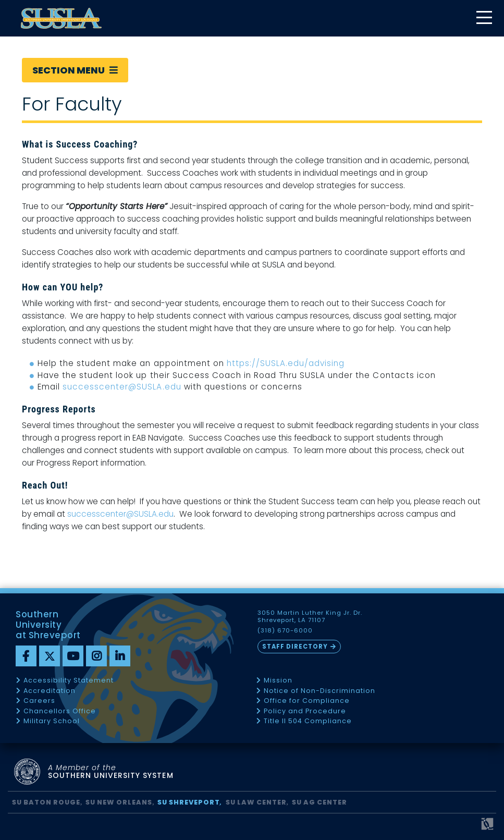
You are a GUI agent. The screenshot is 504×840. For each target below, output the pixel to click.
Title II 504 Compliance (308, 721)
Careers (39, 701)
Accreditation (50, 691)
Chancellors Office (60, 711)
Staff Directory (295, 647)
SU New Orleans (119, 802)
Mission (278, 681)
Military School (52, 721)
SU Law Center (256, 802)
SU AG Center (319, 802)
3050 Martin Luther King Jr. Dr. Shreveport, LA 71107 (310, 617)
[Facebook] (26, 656)
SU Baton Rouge (46, 802)
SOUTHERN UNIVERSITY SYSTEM (111, 772)
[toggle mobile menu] (484, 19)
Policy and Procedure (305, 711)
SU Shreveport (189, 802)
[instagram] (96, 656)
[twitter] (50, 656)
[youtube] (73, 656)
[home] (61, 18)
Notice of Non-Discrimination (319, 691)
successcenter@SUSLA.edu (122, 387)
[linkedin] (120, 656)
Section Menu (75, 70)
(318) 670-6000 (285, 631)
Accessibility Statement (69, 681)
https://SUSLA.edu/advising (286, 363)
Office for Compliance (307, 701)
